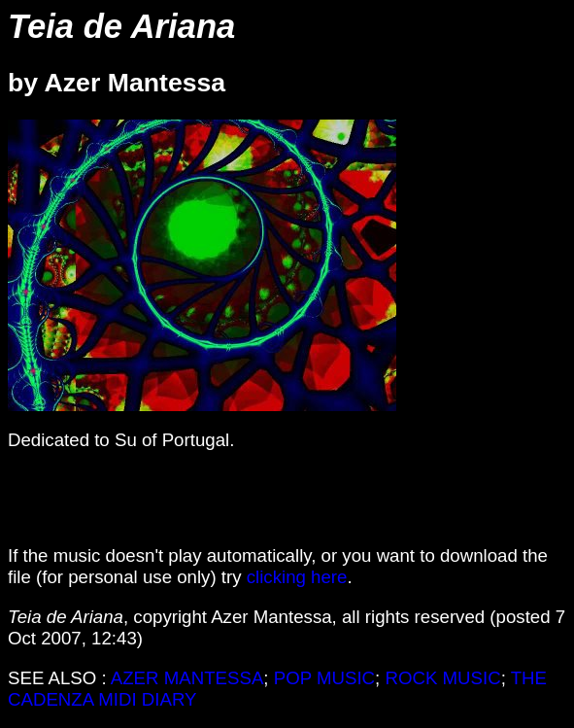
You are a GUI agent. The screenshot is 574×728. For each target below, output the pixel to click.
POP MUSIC (324, 678)
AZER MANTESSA (187, 678)
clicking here (297, 577)
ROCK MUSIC (442, 678)
